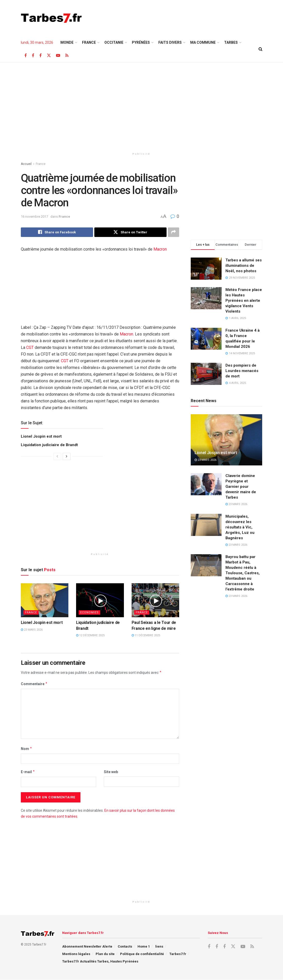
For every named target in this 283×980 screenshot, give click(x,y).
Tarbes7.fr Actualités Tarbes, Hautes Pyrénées (100, 962)
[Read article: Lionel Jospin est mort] (45, 600)
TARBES (231, 42)
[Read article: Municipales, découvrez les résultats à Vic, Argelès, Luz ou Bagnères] (206, 525)
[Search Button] (261, 49)
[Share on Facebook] (57, 232)
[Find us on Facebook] (26, 55)
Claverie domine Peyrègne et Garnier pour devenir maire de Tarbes (241, 487)
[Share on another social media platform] (174, 232)
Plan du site (105, 954)
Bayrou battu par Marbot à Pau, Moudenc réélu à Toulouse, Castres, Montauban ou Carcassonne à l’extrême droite (243, 573)
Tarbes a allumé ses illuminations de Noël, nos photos (244, 266)
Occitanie (114, 42)
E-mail (28, 772)
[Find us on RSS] (67, 55)
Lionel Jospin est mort (41, 437)
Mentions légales (76, 954)
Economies (89, 613)
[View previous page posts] (57, 457)
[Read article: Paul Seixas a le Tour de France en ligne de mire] (156, 600)
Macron (160, 249)
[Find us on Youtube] (58, 55)
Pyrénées (141, 42)
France (89, 42)
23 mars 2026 (32, 630)
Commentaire (34, 684)
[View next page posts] (67, 457)
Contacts (125, 947)
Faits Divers (170, 42)
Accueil (26, 164)
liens (159, 947)
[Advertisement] (202, 17)
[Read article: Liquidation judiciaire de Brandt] (100, 600)
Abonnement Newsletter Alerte (87, 947)
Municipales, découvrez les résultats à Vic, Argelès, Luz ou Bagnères (240, 527)
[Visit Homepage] (52, 18)
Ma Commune (203, 42)
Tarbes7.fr (178, 954)
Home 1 (144, 947)
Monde (67, 42)
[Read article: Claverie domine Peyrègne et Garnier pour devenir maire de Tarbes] (206, 484)
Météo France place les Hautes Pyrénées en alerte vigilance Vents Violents (244, 301)
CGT (30, 348)
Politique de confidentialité (142, 954)
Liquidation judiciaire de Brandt (49, 445)
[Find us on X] (49, 55)
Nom (27, 749)
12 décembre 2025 (90, 636)
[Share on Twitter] (130, 232)
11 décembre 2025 (146, 636)
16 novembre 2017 (34, 217)
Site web (111, 772)
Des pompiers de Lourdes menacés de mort (242, 371)
